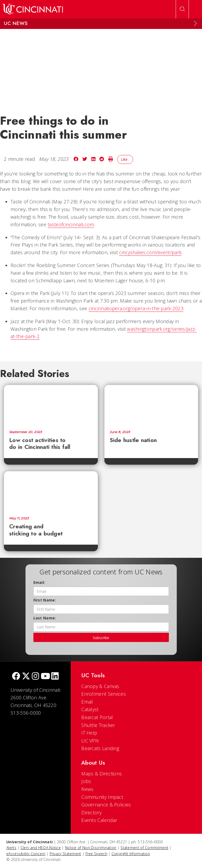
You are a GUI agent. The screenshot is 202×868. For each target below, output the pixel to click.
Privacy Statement (65, 854)
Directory (91, 812)
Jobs (86, 781)
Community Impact (102, 797)
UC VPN (90, 741)
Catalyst (90, 709)
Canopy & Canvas (100, 686)
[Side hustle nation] (151, 405)
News (87, 789)
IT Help (89, 733)
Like (125, 159)
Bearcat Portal (97, 717)
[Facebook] (16, 677)
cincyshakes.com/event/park (150, 252)
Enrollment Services (103, 694)
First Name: (45, 600)
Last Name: (45, 618)
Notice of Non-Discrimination (91, 848)
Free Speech (96, 854)
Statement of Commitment (144, 848)
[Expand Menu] (195, 23)
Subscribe (101, 638)
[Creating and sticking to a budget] (51, 491)
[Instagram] (36, 677)
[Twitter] (26, 677)
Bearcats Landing (100, 748)
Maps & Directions (102, 774)
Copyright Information (131, 854)
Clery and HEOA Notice (41, 848)
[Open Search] (182, 9)
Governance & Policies (106, 805)
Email (87, 702)
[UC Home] (33, 9)
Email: (39, 582)
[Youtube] (45, 677)
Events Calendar (99, 820)
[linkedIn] (55, 677)
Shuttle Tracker (98, 725)
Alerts (11, 848)
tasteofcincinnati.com (71, 224)
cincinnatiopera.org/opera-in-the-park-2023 (136, 308)
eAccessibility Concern (26, 854)
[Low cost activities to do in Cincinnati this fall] (51, 405)
